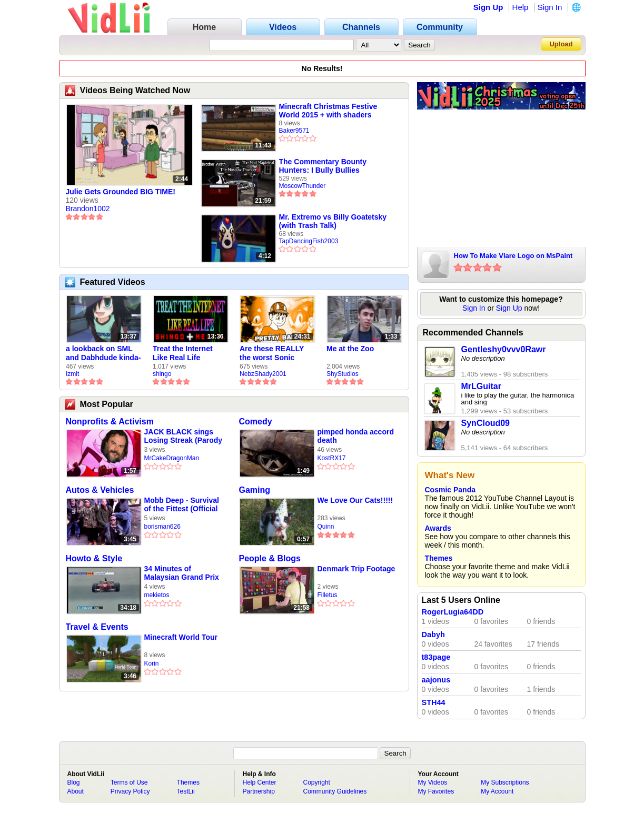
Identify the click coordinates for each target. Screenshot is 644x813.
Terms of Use (129, 782)
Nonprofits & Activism (110, 422)
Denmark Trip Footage (356, 569)
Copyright (317, 782)
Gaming (255, 490)
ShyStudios (343, 374)
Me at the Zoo (350, 349)
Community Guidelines (335, 791)
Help (521, 7)
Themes (439, 558)
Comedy (256, 422)
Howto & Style (94, 558)
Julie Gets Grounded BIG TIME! (121, 192)
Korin (152, 663)
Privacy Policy (130, 791)
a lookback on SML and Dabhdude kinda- (103, 353)
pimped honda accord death (356, 436)
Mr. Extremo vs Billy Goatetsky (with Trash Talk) (333, 221)
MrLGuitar (481, 386)
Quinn (326, 527)
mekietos (157, 595)
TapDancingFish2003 (309, 241)
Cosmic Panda (450, 490)
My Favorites (436, 791)
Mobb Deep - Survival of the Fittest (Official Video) (182, 505)
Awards (438, 528)
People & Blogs (270, 558)
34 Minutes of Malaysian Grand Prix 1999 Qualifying (182, 573)
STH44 (434, 702)
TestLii (186, 791)
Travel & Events (97, 627)
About (76, 791)
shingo (162, 374)
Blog (74, 782)
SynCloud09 (486, 423)
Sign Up (488, 7)
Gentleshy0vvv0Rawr (504, 349)
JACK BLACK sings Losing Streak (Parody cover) (184, 436)
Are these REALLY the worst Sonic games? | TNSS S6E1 (276, 353)
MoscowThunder (303, 186)
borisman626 (162, 527)
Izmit (72, 374)
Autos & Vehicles (100, 490)
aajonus (436, 680)
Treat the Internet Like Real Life (183, 353)
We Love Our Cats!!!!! (355, 500)
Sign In (550, 7)
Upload (561, 44)
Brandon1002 (88, 209)
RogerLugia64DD (453, 612)
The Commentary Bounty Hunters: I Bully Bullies (323, 166)
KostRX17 (332, 458)
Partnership (259, 791)
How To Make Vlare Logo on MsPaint (513, 256)
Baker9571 (294, 131)
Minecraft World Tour (181, 637)
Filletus (328, 595)
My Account (497, 791)
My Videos (433, 782)
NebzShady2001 (263, 374)
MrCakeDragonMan (172, 458)
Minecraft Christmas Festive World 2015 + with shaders (328, 111)
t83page (436, 657)
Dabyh (433, 634)
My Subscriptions (505, 782)
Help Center (260, 782)
